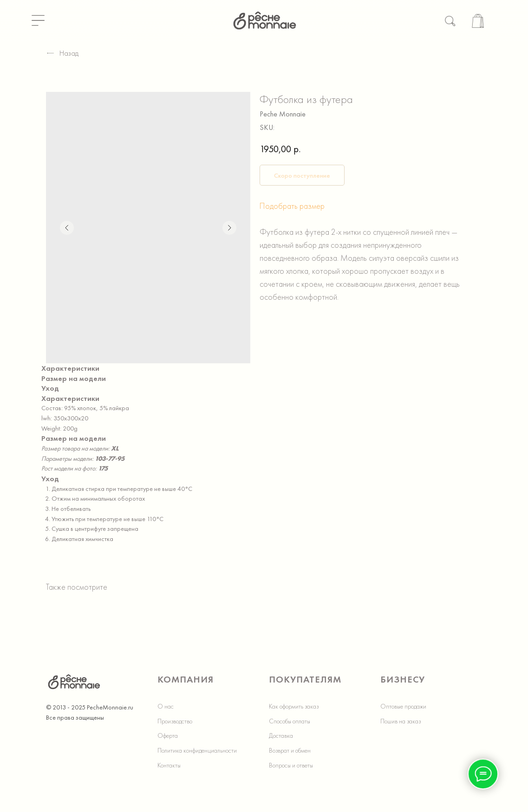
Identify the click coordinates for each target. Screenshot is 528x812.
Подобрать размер (292, 206)
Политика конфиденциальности (197, 750)
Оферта (168, 735)
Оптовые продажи (403, 706)
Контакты (169, 765)
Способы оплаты (290, 721)
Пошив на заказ (401, 721)
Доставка (281, 735)
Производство (175, 721)
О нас (166, 706)
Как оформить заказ (294, 706)
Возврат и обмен (290, 750)
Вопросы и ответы (291, 765)
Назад (62, 53)
